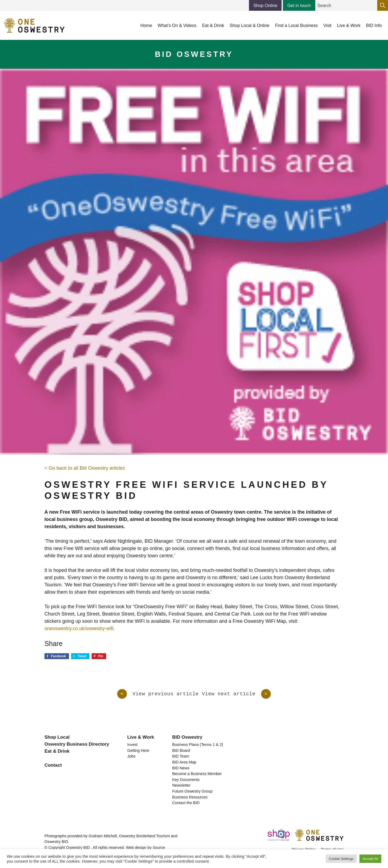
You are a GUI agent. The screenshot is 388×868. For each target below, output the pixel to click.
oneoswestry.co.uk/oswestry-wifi (79, 628)
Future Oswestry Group (192, 791)
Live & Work (141, 737)
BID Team (181, 756)
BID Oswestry (187, 737)
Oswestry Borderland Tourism (144, 836)
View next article (236, 694)
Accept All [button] (370, 859)
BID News (181, 768)
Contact (53, 765)
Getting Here (138, 751)
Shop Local (57, 737)
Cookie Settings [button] (341, 859)
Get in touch (299, 5)
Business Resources (190, 797)
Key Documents (186, 780)
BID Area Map (184, 762)
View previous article (158, 694)
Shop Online (265, 5)
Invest (132, 745)
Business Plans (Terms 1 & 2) (198, 745)
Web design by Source (146, 848)
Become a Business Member (197, 774)
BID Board (181, 751)
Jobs (131, 756)
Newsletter (181, 785)
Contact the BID (186, 803)
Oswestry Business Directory (77, 744)
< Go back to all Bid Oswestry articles (85, 468)
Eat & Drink (57, 751)
